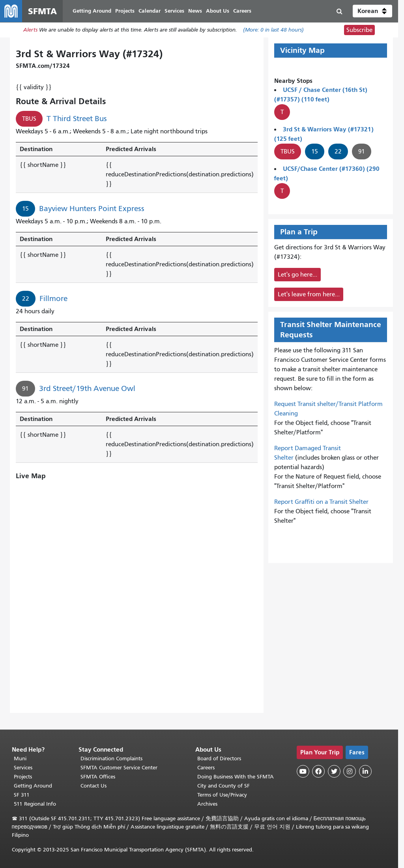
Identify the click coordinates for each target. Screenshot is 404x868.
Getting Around (33, 786)
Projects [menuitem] (125, 11)
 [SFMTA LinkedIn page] (365, 771)
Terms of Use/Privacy (222, 795)
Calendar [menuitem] (150, 11)
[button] (372, 11)
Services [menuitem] (174, 11)
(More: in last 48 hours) (273, 30)
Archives (207, 804)
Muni (20, 759)
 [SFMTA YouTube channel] (303, 771)
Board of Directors (219, 759)
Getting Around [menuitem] (92, 11)
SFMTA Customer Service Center (119, 768)
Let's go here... (297, 275)
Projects (23, 777)
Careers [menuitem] (242, 11)
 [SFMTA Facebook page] (318, 771)
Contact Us (94, 786)
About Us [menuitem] (218, 11)
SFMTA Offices (98, 777)
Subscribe (359, 30)
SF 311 (22, 795)
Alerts (30, 30)
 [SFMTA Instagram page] (350, 771)
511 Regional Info (35, 804)
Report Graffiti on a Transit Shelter (321, 502)
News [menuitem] (195, 11)
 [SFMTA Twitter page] (334, 771)
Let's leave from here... (309, 294)
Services (23, 768)
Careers (206, 768)
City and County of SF (224, 786)
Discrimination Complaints (111, 759)
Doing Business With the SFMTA (236, 777)
